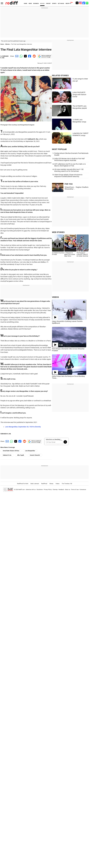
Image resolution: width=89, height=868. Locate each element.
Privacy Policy (48, 490)
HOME (26, 3)
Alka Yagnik (21, 455)
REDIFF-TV (68, 3)
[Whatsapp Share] (21, 56)
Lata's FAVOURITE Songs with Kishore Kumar (79, 94)
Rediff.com (22, 490)
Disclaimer (40, 490)
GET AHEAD (61, 3)
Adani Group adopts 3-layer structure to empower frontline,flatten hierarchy (68, 176)
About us (68, 490)
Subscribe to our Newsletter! (53, 439)
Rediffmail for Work (23, 484)
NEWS (30, 3)
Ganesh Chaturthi (35, 455)
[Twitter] (77, 3)
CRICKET (48, 3)
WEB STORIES (58, 232)
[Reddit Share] (34, 56)
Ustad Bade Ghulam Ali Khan (11, 451)
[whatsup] (87, 3)
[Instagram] (80, 3)
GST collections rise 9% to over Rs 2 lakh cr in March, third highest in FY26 (70, 165)
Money (51, 484)
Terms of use (75, 490)
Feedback (61, 490)
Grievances (83, 490)
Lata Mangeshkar (30, 451)
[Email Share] (16, 56)
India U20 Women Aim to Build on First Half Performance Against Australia (69, 159)
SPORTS (54, 3)
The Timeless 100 (67, 484)
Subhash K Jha (7, 455)
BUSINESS (36, 3)
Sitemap (55, 490)
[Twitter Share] (25, 56)
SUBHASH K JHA (6, 434)
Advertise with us (31, 490)
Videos (58, 484)
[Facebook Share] (29, 56)
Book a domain (35, 484)
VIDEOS (55, 297)
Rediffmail (44, 484)
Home (2, 44)
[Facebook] (84, 3)
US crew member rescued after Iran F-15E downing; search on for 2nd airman (69, 170)
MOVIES (42, 3)
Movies (8, 44)
